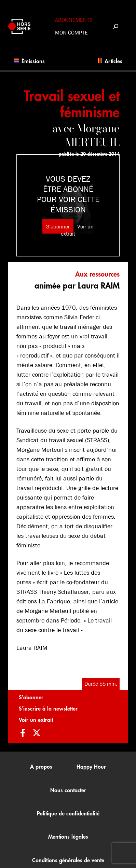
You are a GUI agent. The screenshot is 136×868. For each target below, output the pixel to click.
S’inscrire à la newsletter (48, 709)
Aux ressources (97, 274)
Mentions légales (68, 837)
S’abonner (58, 227)
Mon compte (71, 33)
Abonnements (74, 20)
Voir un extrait (36, 720)
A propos (41, 767)
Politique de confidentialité (68, 814)
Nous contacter (68, 790)
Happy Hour (91, 767)
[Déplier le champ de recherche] (116, 26)
